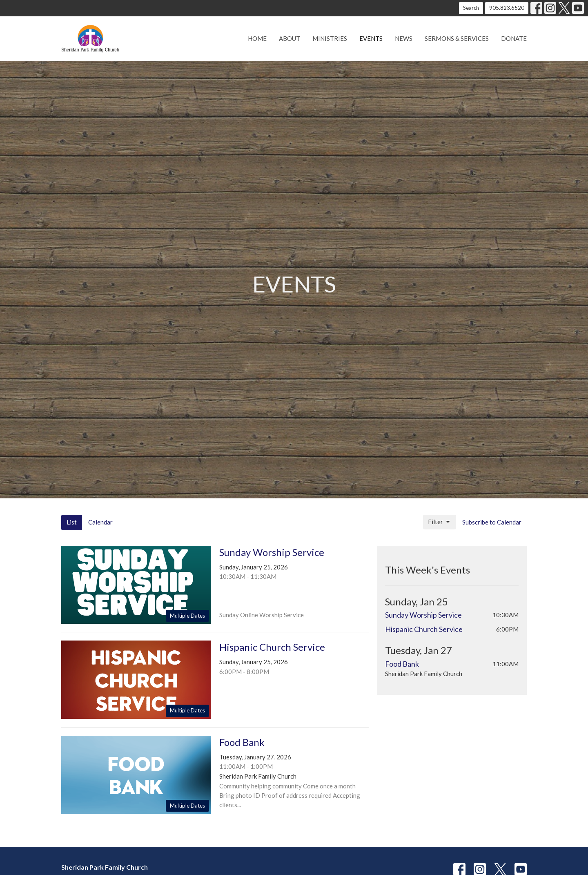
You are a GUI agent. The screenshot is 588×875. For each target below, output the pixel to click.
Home (257, 38)
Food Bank (402, 664)
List (72, 522)
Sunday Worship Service (423, 615)
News (404, 38)
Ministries (330, 38)
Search (471, 8)
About (290, 38)
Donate (514, 38)
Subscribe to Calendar (492, 522)
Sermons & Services (457, 38)
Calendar (100, 522)
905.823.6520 (507, 8)
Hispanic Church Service (424, 629)
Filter (440, 522)
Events (371, 38)
